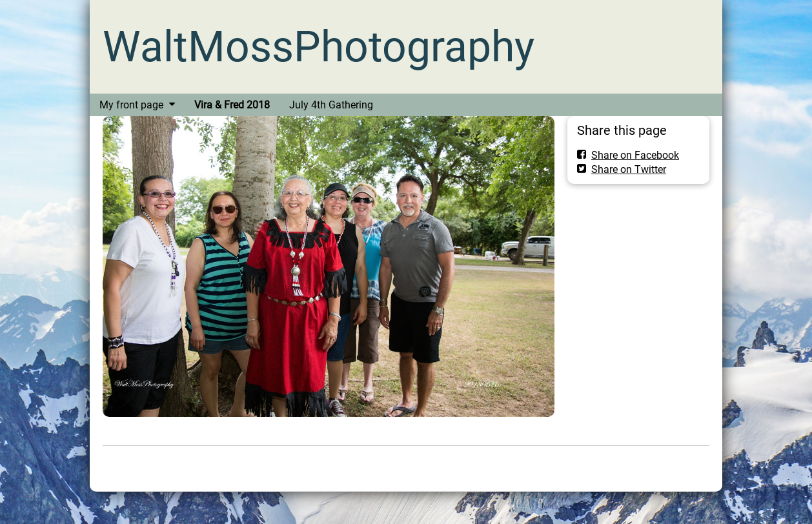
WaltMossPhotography (319, 47)
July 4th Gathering (331, 105)
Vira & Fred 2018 (232, 105)
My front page (131, 105)
